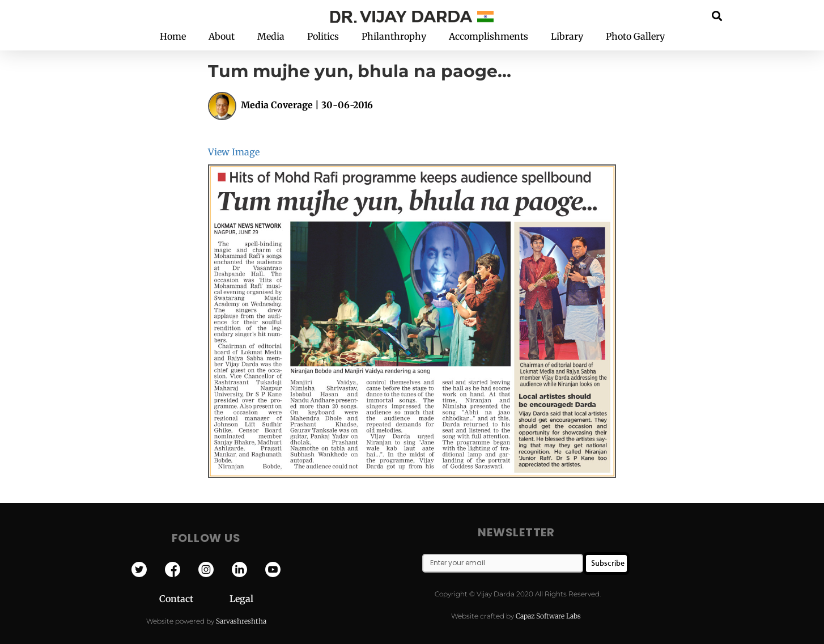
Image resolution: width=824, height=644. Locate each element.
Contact (194, 599)
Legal (241, 599)
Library (567, 36)
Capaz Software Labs (548, 616)
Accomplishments (489, 36)
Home (173, 36)
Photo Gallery (635, 36)
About (222, 36)
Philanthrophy (394, 36)
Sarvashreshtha (241, 621)
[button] (717, 16)
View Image (234, 152)
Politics (323, 36)
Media (271, 36)
